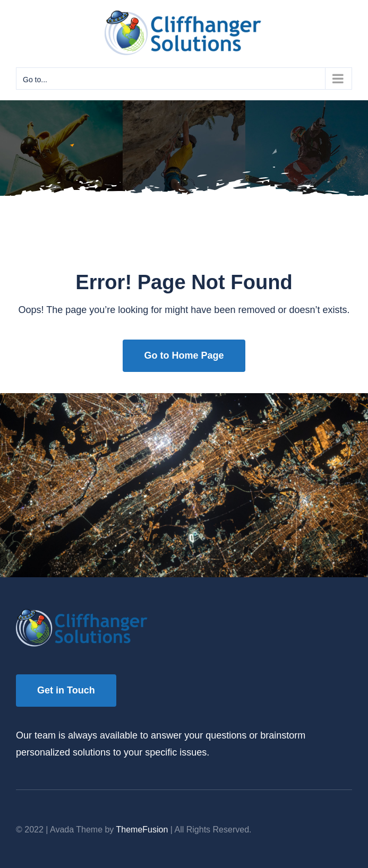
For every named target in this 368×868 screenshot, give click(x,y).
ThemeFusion (142, 830)
